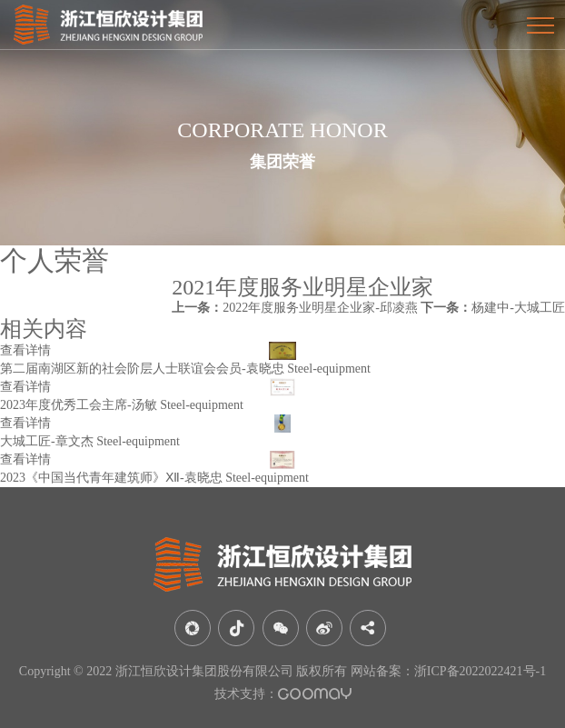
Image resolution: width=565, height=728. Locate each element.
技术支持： (283, 694)
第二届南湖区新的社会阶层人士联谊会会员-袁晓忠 (142, 369)
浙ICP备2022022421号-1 (480, 671)
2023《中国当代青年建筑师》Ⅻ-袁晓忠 (111, 478)
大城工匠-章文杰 (47, 441)
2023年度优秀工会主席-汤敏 (79, 405)
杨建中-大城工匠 (493, 308)
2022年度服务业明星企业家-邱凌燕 (295, 308)
